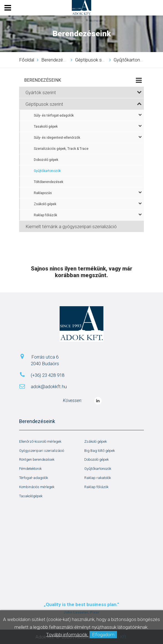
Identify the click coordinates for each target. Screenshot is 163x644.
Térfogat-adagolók (34, 478)
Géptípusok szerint (84, 104)
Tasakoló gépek (88, 126)
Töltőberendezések (49, 182)
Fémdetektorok (30, 469)
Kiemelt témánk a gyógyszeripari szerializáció (71, 226)
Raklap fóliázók (88, 215)
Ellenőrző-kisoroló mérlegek (40, 441)
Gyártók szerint (84, 92)
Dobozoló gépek (46, 160)
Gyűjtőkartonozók (47, 171)
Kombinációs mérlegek (37, 487)
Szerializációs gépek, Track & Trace (61, 149)
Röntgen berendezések (37, 459)
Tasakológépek (31, 496)
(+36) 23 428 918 (48, 375)
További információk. (67, 635)
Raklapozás (88, 193)
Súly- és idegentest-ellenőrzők (88, 137)
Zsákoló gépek (88, 204)
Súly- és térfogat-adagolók (88, 115)
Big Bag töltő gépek (100, 451)
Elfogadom (103, 635)
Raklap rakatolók (98, 478)
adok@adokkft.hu (49, 387)
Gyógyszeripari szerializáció (42, 451)
